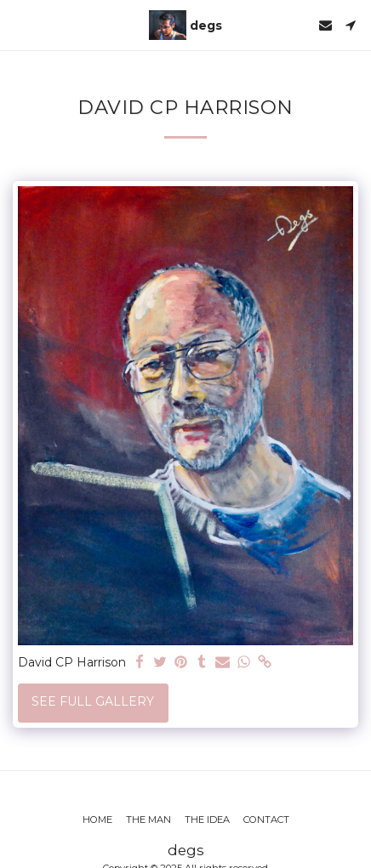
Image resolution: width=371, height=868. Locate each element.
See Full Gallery (93, 701)
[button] (19, 25)
